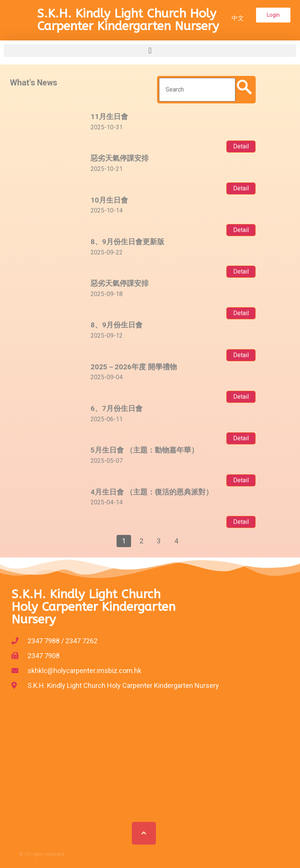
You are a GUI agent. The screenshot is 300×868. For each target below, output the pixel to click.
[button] (273, 15)
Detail (241, 146)
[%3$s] (150, 765)
